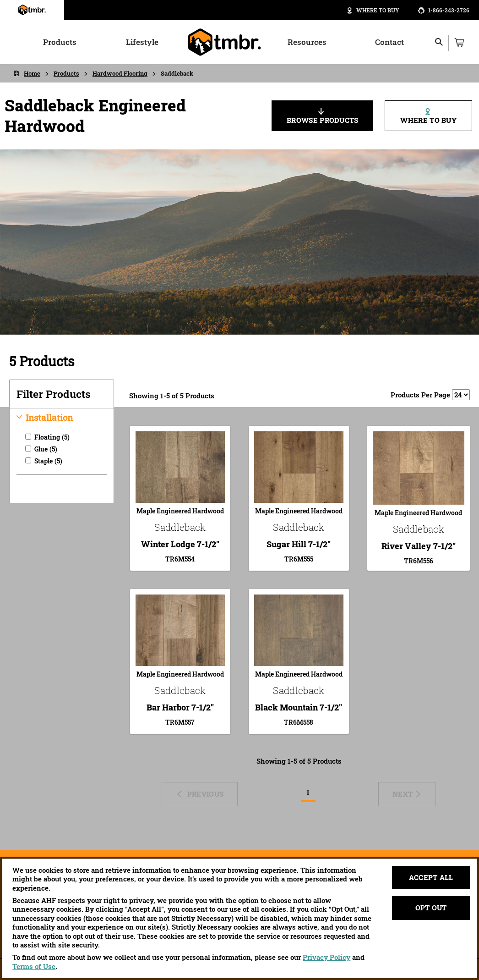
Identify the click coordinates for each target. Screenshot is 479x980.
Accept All (431, 877)
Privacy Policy (327, 957)
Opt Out (431, 908)
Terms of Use (34, 966)
